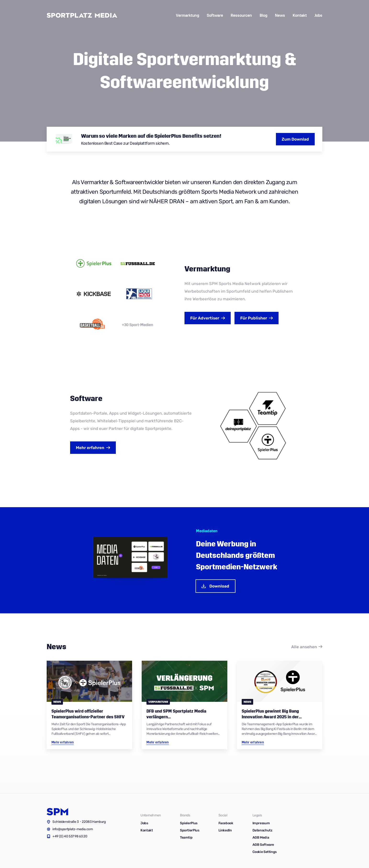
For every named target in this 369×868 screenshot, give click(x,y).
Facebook (226, 823)
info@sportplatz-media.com (73, 829)
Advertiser (205, 318)
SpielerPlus (189, 823)
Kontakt (300, 15)
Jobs (318, 15)
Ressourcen (241, 15)
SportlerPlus (190, 830)
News (280, 15)
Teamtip (186, 838)
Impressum (261, 823)
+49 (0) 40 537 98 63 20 (70, 836)
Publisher (254, 318)
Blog (263, 15)
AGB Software (263, 845)
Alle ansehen (304, 647)
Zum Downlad (295, 139)
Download (215, 586)
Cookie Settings (265, 852)
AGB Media (261, 838)
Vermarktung (187, 15)
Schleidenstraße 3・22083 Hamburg (79, 822)
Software (215, 15)
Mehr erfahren (90, 448)
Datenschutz (262, 830)
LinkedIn (225, 830)
